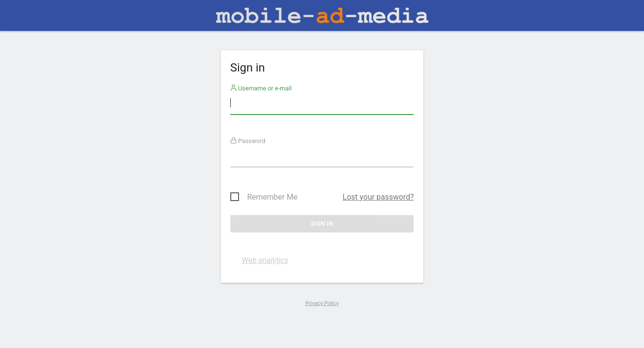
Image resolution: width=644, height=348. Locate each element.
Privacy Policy (322, 303)
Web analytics (265, 260)
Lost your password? (378, 197)
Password (248, 141)
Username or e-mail (261, 88)
